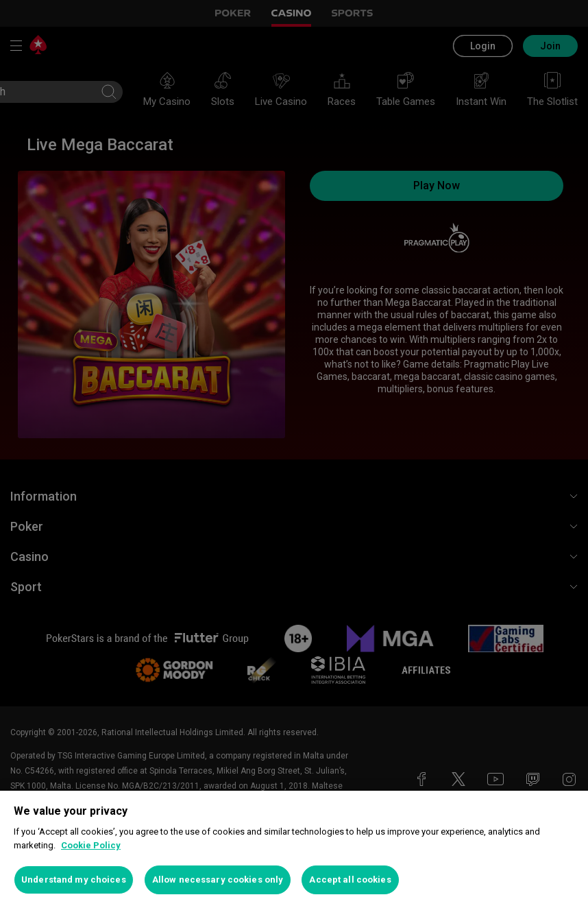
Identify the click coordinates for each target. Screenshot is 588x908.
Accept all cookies (350, 880)
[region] (294, 849)
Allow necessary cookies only (218, 880)
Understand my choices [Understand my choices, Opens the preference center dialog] (74, 880)
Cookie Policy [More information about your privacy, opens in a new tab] (91, 845)
